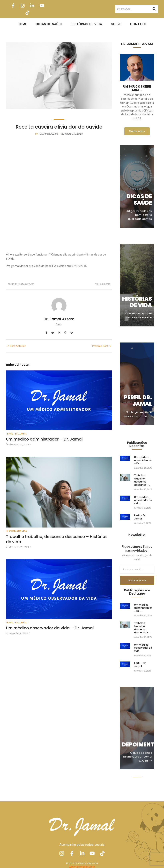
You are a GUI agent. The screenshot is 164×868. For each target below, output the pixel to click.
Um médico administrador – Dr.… (143, 460)
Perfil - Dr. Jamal (16, 434)
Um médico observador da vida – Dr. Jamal (50, 623)
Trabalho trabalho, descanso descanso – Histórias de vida (57, 539)
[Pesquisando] (133, 9)
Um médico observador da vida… (143, 497)
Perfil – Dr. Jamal (140, 513)
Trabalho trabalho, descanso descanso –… (142, 480)
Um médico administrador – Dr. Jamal (44, 439)
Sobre (116, 24)
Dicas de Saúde (49, 24)
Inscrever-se (137, 580)
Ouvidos (30, 284)
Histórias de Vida (87, 24)
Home (22, 24)
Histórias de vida (17, 531)
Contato (138, 24)
